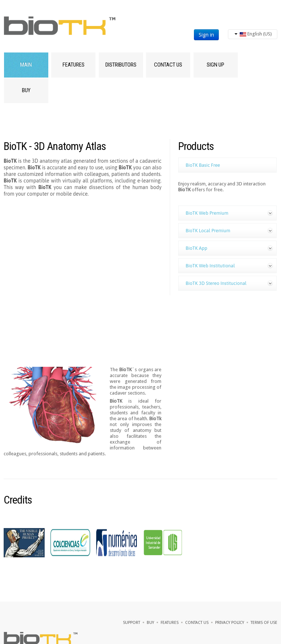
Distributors (121, 65)
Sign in (206, 35)
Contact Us (168, 65)
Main (26, 65)
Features (74, 65)
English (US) (253, 34)
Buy (26, 90)
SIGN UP (216, 65)
